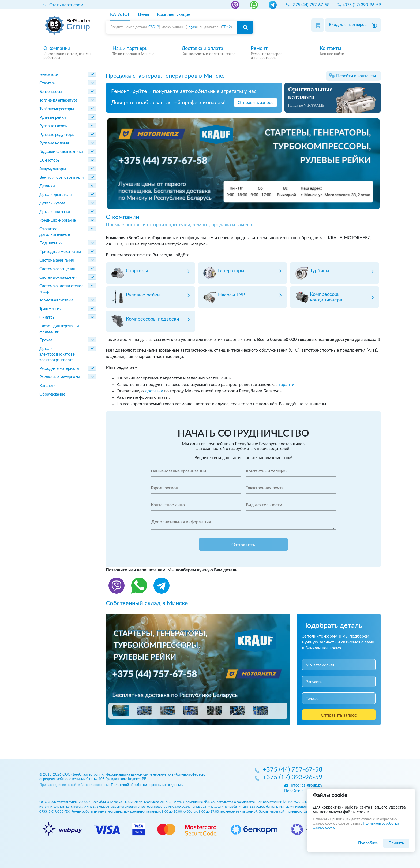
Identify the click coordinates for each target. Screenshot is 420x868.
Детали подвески (55, 212)
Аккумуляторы (53, 169)
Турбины (320, 271)
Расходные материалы (59, 369)
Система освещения (57, 269)
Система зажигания (57, 260)
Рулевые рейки (53, 118)
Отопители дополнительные (55, 232)
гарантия (288, 385)
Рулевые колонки (55, 143)
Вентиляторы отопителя (61, 178)
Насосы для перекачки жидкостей (59, 329)
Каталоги (48, 386)
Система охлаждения (58, 277)
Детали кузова (52, 203)
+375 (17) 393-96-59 (292, 778)
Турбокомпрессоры (57, 109)
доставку (154, 391)
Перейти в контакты (356, 76)
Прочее (46, 340)
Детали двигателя (55, 195)
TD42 (226, 27)
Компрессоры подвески (152, 319)
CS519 (154, 27)
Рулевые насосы (54, 126)
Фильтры (47, 317)
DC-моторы (50, 160)
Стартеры (48, 83)
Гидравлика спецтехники (61, 152)
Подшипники (51, 243)
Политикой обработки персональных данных (147, 785)
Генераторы (50, 75)
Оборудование (52, 394)
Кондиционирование (58, 220)
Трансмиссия (50, 309)
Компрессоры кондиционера (326, 297)
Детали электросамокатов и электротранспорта (57, 354)
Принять (396, 843)
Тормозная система (56, 300)
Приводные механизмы (60, 252)
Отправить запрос (256, 103)
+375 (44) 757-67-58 (292, 770)
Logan (191, 27)
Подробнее (368, 843)
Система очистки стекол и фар (61, 289)
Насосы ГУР (232, 295)
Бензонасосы (51, 92)
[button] (121, 710)
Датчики (47, 186)
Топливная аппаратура (58, 100)
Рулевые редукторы (57, 135)
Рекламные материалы (60, 377)
